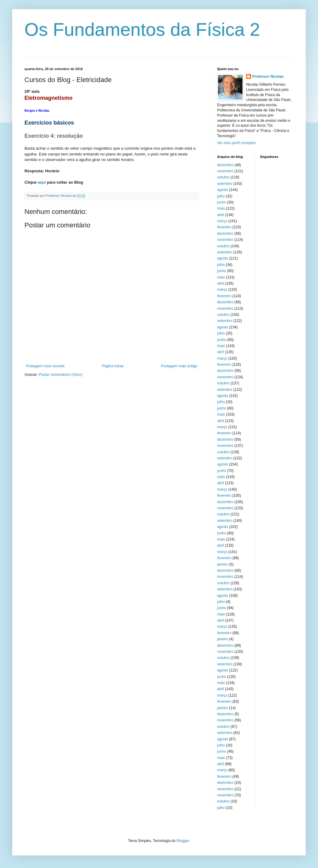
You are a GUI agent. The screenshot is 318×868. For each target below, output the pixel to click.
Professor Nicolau (268, 77)
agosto (223, 190)
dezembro (225, 165)
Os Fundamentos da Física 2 (142, 30)
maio (221, 208)
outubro (223, 177)
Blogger (183, 841)
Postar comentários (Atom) (61, 375)
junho (222, 202)
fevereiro (224, 227)
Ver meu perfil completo (236, 143)
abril (221, 215)
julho (221, 196)
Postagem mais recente (45, 366)
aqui (42, 182)
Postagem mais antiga (179, 366)
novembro (225, 171)
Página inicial (113, 366)
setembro (225, 184)
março (222, 221)
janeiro (223, 564)
